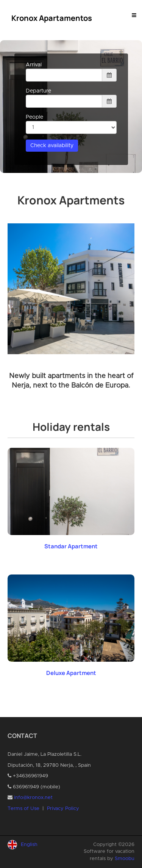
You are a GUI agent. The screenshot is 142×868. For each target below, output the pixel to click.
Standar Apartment (71, 546)
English (29, 845)
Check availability (52, 146)
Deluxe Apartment (71, 673)
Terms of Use (23, 809)
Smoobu (125, 859)
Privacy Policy (63, 809)
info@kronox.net (33, 798)
